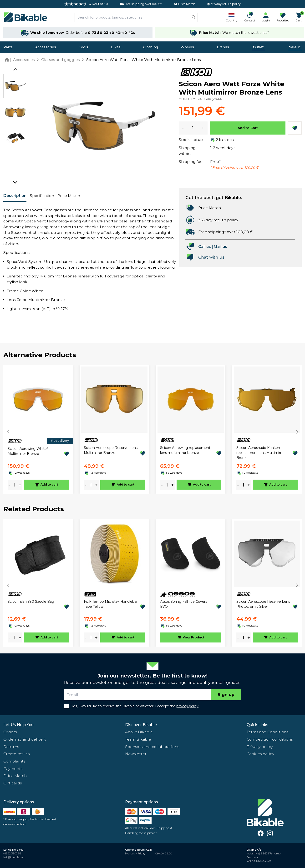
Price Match (69, 196)
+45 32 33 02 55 (12, 854)
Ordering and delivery (25, 739)
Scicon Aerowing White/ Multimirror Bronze (28, 451)
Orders (10, 732)
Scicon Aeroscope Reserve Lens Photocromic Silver (263, 604)
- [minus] (9, 485)
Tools (84, 47)
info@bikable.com (14, 857)
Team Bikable (138, 739)
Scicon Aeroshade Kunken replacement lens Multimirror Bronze (261, 453)
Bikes (116, 47)
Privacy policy (260, 747)
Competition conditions (270, 739)
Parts (8, 47)
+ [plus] (20, 485)
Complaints (14, 761)
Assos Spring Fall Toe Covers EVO (184, 604)
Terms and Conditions (267, 732)
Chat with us (211, 257)
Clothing (151, 47)
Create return (17, 754)
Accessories (46, 47)
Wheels (187, 47)
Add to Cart (248, 128)
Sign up (226, 695)
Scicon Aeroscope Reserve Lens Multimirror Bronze (111, 450)
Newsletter (136, 754)
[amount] (15, 485)
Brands (223, 47)
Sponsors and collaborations (152, 747)
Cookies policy (260, 754)
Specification (42, 196)
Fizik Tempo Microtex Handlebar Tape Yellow (111, 604)
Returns (11, 747)
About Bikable (139, 732)
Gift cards (13, 783)
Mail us (220, 247)
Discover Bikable (141, 725)
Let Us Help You (18, 725)
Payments (13, 769)
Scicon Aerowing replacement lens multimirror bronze (185, 450)
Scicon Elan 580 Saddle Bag (31, 602)
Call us (205, 247)
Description (15, 196)
